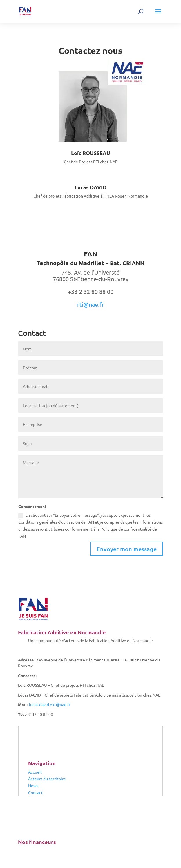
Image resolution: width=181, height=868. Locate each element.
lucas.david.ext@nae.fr (50, 704)
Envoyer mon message (127, 549)
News (33, 785)
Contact (36, 792)
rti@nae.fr (91, 304)
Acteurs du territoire (47, 779)
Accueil (35, 772)
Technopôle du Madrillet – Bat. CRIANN (91, 263)
